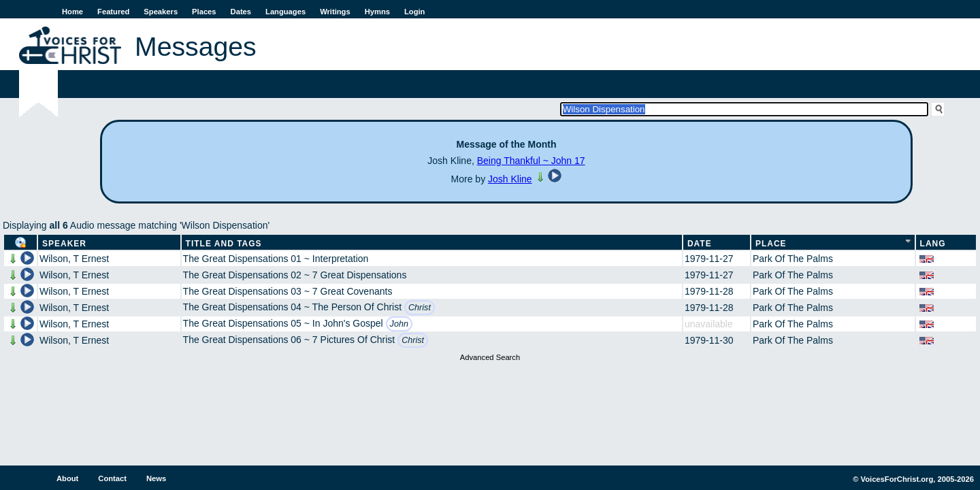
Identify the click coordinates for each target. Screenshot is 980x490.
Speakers (161, 12)
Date (700, 244)
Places (204, 12)
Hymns (377, 12)
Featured (113, 12)
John (399, 324)
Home (72, 12)
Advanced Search (490, 357)
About (67, 478)
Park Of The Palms (793, 259)
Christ (420, 308)
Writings (335, 12)
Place (771, 244)
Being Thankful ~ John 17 (531, 161)
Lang (933, 244)
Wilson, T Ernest (74, 259)
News (156, 478)
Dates (241, 12)
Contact (112, 478)
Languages (285, 12)
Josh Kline (510, 179)
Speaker (64, 244)
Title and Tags (224, 244)
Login (414, 12)
